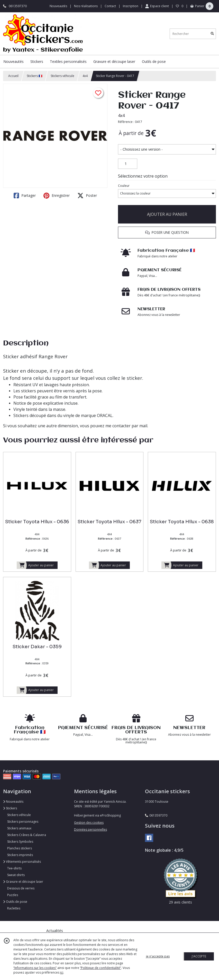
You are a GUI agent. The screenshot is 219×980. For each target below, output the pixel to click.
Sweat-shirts (16, 875)
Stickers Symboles (20, 842)
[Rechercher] (212, 34)
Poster (87, 196)
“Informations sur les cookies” (35, 968)
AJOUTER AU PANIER (167, 214)
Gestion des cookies (89, 823)
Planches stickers (20, 848)
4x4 (85, 76)
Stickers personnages (23, 822)
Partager (25, 196)
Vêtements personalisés (22, 862)
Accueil (13, 76)
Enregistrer (57, 196)
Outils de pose (15, 902)
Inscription (131, 6)
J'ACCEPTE (199, 956)
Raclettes (14, 908)
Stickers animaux (19, 828)
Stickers (10, 808)
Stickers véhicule (62, 76)
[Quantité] (128, 164)
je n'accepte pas (158, 956)
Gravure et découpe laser (23, 882)
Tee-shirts (14, 868)
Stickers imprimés (20, 855)
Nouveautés (13, 802)
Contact (110, 6)
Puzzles (13, 895)
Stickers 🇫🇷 (35, 76)
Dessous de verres (21, 888)
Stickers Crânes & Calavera (27, 835)
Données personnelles (90, 829)
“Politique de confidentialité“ (101, 968)
